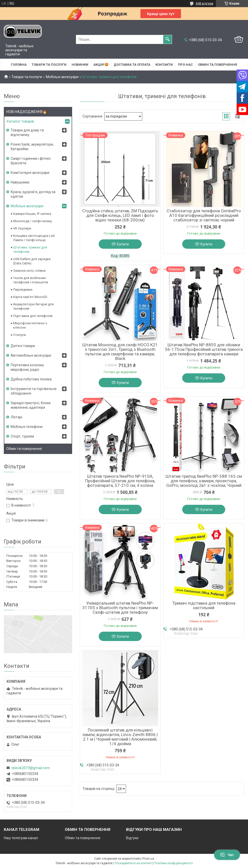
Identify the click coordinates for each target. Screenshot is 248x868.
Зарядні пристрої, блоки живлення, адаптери (31, 405)
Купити (123, 244)
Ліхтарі (16, 417)
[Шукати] (168, 39)
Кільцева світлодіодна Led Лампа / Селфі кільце (34, 238)
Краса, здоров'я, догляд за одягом (33, 194)
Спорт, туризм (22, 436)
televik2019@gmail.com (31, 768)
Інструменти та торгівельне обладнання (34, 391)
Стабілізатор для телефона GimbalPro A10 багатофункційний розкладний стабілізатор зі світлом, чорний (204, 215)
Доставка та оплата (132, 65)
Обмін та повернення (218, 65)
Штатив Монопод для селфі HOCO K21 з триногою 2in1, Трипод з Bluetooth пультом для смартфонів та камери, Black (120, 352)
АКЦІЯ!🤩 (101, 65)
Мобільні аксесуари (62, 77)
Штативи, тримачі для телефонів (30, 249)
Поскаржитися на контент (133, 863)
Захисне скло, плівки (29, 271)
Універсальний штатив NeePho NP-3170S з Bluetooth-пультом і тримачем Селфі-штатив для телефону (120, 608)
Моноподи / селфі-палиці (33, 221)
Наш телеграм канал (21, 838)
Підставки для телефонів (33, 316)
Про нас (185, 65)
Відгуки (132, 838)
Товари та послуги (49, 65)
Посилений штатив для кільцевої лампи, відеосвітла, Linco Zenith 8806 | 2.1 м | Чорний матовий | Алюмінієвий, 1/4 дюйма (120, 737)
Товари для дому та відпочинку (27, 132)
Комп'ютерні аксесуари (30, 173)
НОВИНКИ (80, 65)
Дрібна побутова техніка (31, 379)
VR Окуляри (22, 228)
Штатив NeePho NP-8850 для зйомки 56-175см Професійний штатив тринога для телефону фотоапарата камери (204, 349)
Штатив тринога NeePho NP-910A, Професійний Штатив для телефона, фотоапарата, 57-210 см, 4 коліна (120, 481)
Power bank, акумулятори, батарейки (32, 147)
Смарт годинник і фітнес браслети (31, 161)
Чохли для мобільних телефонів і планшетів (31, 280)
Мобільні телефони (27, 427)
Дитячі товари (23, 346)
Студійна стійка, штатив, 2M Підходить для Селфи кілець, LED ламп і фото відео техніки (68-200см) (120, 215)
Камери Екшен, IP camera (32, 214)
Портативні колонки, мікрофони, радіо (27, 367)
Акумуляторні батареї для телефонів (33, 306)
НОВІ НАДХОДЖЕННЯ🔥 (27, 112)
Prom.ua (148, 859)
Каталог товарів (20, 121)
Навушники (20, 182)
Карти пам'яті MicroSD (30, 297)
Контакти (164, 65)
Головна (19, 65)
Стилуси (19, 335)
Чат (227, 855)
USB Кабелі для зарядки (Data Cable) (32, 261)
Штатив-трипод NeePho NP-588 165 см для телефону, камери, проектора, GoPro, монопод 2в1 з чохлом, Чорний (204, 481)
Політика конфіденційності (173, 863)
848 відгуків (205, 4)
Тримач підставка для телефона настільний (204, 605)
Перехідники (23, 290)
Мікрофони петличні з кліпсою (30, 325)
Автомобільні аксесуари (31, 355)
